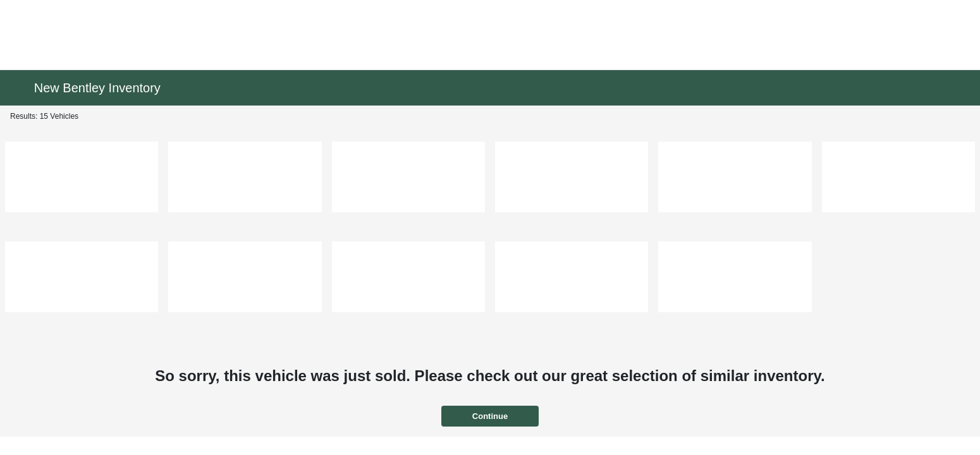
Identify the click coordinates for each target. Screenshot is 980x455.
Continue (490, 416)
